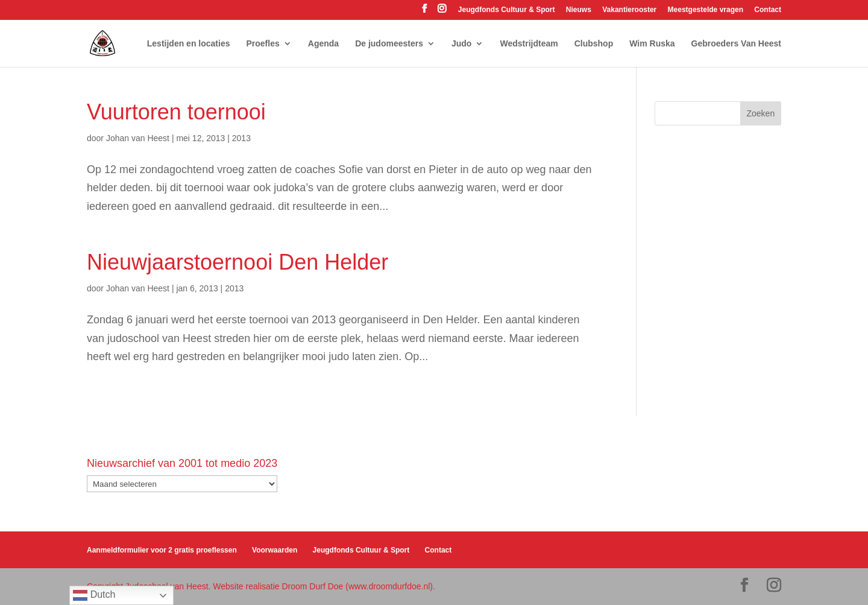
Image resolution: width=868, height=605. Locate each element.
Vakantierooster (629, 10)
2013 (241, 138)
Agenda (323, 44)
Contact (768, 10)
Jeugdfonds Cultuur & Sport (507, 10)
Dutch (94, 595)
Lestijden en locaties (189, 44)
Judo (461, 44)
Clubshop (594, 44)
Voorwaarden (275, 550)
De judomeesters (389, 44)
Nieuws (579, 10)
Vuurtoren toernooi (176, 112)
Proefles (263, 44)
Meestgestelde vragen (706, 10)
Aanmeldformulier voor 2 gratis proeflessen (162, 550)
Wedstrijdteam (529, 44)
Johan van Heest (138, 138)
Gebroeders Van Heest (736, 44)
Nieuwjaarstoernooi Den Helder (237, 262)
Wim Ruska (652, 44)
